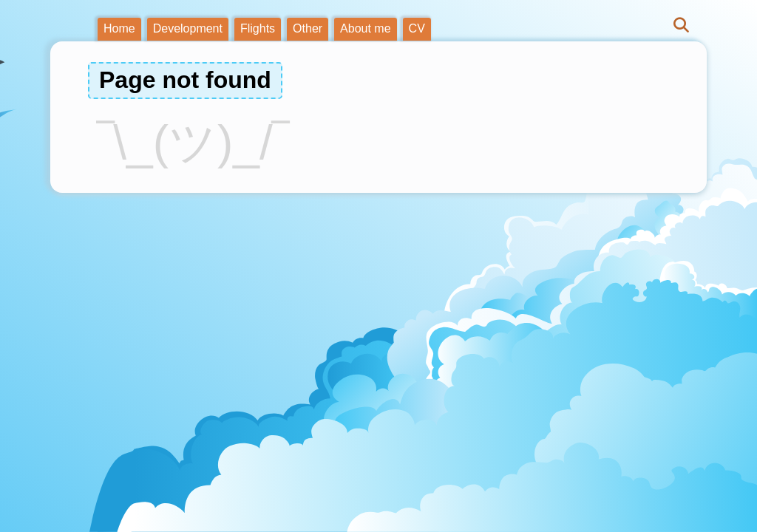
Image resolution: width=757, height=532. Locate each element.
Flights (258, 28)
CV (417, 28)
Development (188, 28)
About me (365, 28)
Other (308, 28)
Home (119, 28)
